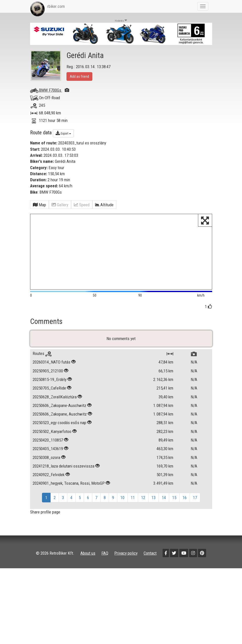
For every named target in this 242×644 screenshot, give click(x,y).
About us (88, 555)
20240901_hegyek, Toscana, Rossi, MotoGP (69, 485)
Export (63, 133)
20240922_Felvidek (49, 477)
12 (143, 500)
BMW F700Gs (54, 90)
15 (174, 500)
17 (195, 500)
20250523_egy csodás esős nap (59, 425)
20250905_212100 (48, 373)
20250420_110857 (48, 442)
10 (122, 500)
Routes (42, 355)
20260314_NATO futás (51, 364)
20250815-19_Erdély (50, 381)
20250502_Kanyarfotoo (52, 433)
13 (153, 500)
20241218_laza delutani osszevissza (63, 468)
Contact (150, 555)
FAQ (105, 555)
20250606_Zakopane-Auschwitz (59, 407)
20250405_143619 (48, 451)
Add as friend (79, 76)
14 (164, 500)
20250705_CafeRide (49, 390)
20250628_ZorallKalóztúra (55, 399)
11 (133, 500)
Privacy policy (126, 555)
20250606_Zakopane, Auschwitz (60, 416)
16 (185, 500)
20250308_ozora (46, 459)
